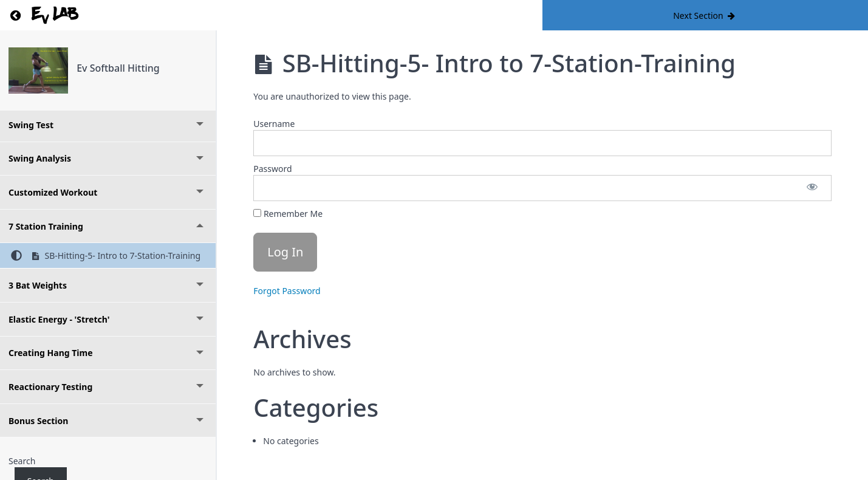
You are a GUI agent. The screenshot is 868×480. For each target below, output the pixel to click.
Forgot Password (287, 291)
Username (274, 124)
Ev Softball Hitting (118, 68)
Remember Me (288, 214)
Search (22, 461)
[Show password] (812, 188)
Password (272, 169)
